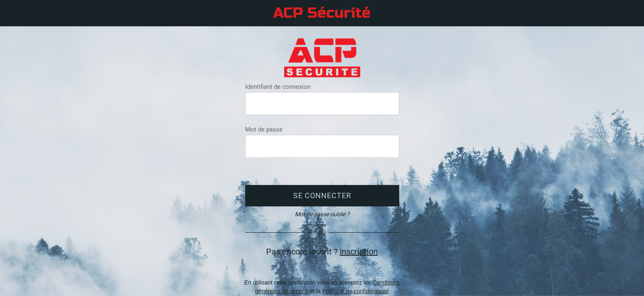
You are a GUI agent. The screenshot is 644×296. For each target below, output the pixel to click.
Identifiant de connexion (278, 87)
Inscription (359, 252)
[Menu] (16, 13)
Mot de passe (264, 129)
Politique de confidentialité (355, 291)
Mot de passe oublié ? (322, 214)
